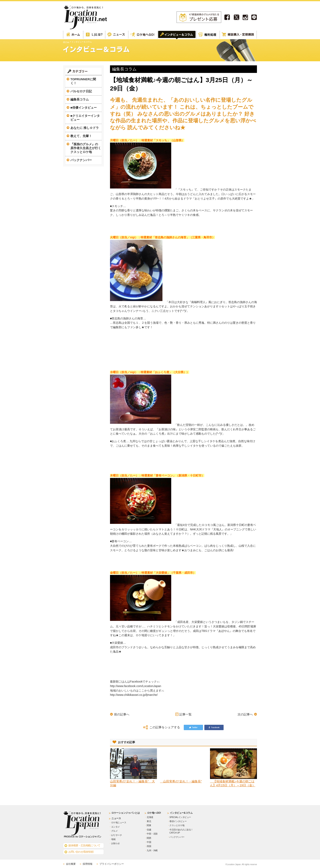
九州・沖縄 (152, 850)
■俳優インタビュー (84, 108)
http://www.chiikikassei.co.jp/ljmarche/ (134, 695)
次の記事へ (245, 714)
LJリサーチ (117, 835)
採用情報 (88, 864)
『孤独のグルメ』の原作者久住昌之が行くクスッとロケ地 (86, 148)
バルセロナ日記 (81, 91)
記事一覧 (186, 714)
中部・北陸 (152, 834)
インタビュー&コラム (181, 813)
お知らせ (116, 843)
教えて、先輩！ (81, 136)
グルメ (114, 831)
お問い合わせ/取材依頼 (81, 852)
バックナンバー (81, 160)
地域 (113, 839)
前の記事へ (122, 714)
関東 (149, 825)
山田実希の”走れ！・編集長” (181, 781)
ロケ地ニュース (119, 822)
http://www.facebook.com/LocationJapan (136, 686)
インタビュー (177, 35)
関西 (149, 838)
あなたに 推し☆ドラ (85, 128)
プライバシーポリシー (112, 864)
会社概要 (71, 864)
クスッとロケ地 (177, 825)
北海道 (150, 817)
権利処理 (208, 35)
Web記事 (116, 35)
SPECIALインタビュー (180, 817)
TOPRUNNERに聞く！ (83, 81)
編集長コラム (80, 99)
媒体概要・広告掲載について (84, 845)
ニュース (116, 818)
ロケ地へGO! (143, 35)
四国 (149, 846)
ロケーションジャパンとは (126, 813)
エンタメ (116, 827)
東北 (149, 821)
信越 (149, 830)
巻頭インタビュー (178, 821)
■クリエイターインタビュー (85, 118)
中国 (149, 842)
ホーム (73, 35)
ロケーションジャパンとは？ (94, 35)
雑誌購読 (238, 35)
